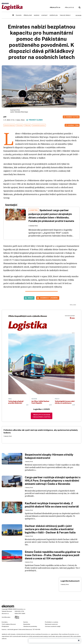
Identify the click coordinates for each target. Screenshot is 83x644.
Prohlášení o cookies (52, 622)
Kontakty (5, 622)
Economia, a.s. (21, 609)
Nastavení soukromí (51, 624)
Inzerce (37, 15)
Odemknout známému (49, 298)
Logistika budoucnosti (70, 581)
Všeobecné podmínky (30, 626)
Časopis (19, 15)
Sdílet (30, 298)
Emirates (20, 125)
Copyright (5, 609)
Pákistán (28, 125)
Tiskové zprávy (65, 15)
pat (5, 117)
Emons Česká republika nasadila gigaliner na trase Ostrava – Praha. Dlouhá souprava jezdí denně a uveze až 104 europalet (52, 555)
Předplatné (28, 15)
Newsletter (27, 624)
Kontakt (45, 15)
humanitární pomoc (39, 125)
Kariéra (26, 622)
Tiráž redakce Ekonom (9, 624)
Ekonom (78, 15)
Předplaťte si (55, 7)
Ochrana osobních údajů (53, 626)
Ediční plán (54, 15)
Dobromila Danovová (25, 629)
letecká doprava (9, 125)
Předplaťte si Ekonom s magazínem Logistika (42, 416)
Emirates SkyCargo (21, 112)
